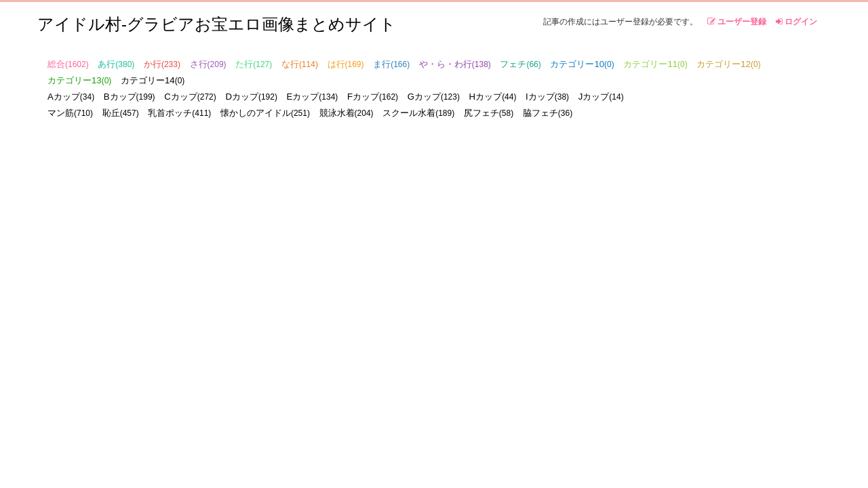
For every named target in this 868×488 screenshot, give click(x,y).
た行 (254, 64)
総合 (68, 64)
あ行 (116, 64)
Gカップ (434, 97)
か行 (162, 64)
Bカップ (130, 97)
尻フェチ (489, 113)
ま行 (391, 64)
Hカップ (493, 97)
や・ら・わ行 (455, 64)
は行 (346, 64)
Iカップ (547, 97)
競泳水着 (347, 113)
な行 (300, 64)
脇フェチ (548, 113)
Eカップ (313, 97)
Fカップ (373, 97)
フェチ (520, 64)
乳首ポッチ (179, 113)
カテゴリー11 (655, 64)
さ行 (208, 64)
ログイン (796, 22)
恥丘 (121, 113)
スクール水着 (418, 113)
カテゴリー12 (728, 64)
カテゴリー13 (79, 80)
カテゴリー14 (153, 80)
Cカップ (190, 97)
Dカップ (251, 97)
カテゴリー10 (582, 64)
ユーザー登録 (737, 22)
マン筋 (70, 113)
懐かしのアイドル (265, 113)
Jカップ (601, 97)
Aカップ (71, 97)
